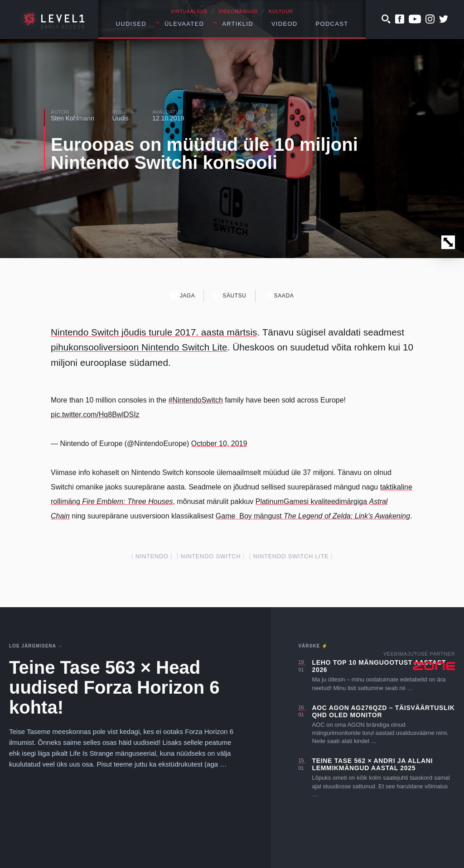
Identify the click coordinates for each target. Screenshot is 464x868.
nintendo (152, 556)
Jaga (183, 295)
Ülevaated (184, 24)
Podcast (332, 24)
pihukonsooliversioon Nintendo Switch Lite (139, 347)
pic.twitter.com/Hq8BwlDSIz (95, 415)
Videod (285, 24)
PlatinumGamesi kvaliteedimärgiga (312, 501)
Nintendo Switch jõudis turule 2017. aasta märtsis (154, 332)
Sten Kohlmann (72, 118)
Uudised (131, 24)
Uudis (121, 118)
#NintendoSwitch (196, 400)
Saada (279, 295)
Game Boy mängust (313, 516)
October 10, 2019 (219, 444)
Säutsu (230, 295)
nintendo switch (211, 556)
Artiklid (238, 24)
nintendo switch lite (291, 556)
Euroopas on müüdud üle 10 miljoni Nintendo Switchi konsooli (204, 153)
